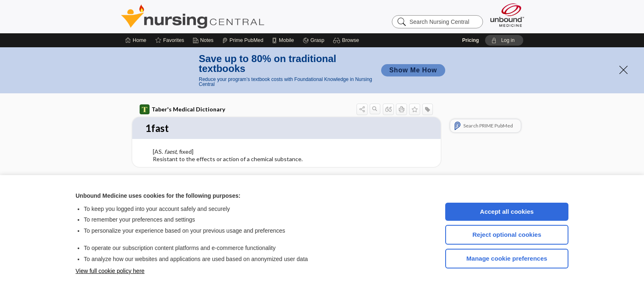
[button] (347, 40)
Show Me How (413, 70)
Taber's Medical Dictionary (182, 109)
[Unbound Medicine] (507, 15)
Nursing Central (223, 16)
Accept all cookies (507, 212)
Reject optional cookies (507, 235)
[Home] (136, 40)
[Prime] (243, 40)
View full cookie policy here (110, 271)
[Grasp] (314, 40)
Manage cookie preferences (507, 258)
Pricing (470, 40)
